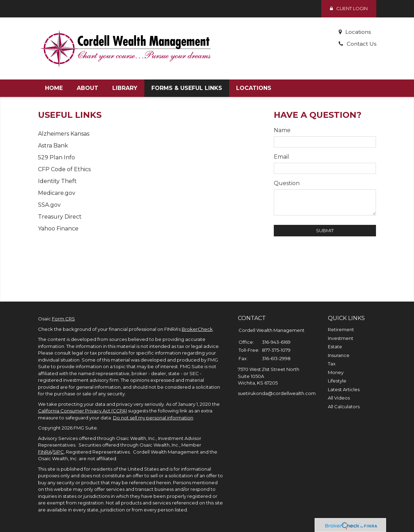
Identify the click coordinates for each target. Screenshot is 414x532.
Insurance (339, 355)
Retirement (341, 329)
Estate (335, 347)
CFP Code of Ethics (64, 169)
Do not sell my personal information (153, 418)
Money (336, 372)
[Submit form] (325, 231)
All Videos (339, 398)
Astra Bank (53, 146)
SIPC (58, 452)
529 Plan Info (57, 157)
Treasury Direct (60, 217)
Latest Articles (344, 389)
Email (281, 157)
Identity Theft (57, 181)
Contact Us (361, 44)
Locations (357, 32)
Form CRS (63, 319)
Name (282, 130)
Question (287, 183)
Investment (341, 338)
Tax (332, 364)
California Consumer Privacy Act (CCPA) (82, 411)
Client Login (349, 8)
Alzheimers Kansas (64, 134)
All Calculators (344, 406)
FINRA (45, 452)
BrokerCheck (197, 329)
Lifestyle (337, 381)
